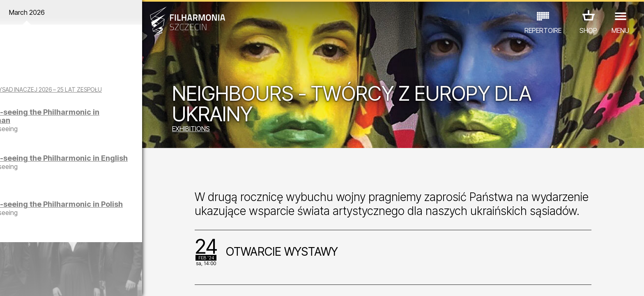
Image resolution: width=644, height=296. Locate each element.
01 (10, 282)
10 (127, 282)
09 (114, 282)
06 (75, 282)
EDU (64, 260)
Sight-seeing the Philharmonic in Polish (92, 215)
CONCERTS (31, 260)
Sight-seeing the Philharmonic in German (96, 123)
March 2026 (84, 12)
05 (62, 282)
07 (88, 282)
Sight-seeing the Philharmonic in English (95, 169)
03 (36, 282)
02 (23, 282)
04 (49, 282)
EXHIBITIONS (215, 129)
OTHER (139, 260)
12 (153, 282)
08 (101, 282)
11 (140, 282)
